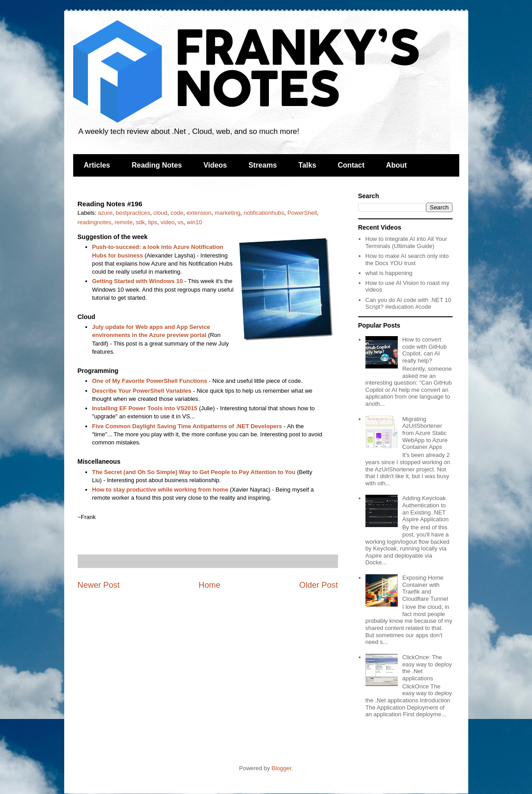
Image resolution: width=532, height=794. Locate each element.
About (396, 165)
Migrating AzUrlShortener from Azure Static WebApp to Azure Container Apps (425, 433)
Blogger (281, 768)
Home (209, 585)
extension (199, 213)
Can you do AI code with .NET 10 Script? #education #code (408, 304)
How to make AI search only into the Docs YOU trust (407, 259)
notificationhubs (264, 213)
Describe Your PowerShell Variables (142, 391)
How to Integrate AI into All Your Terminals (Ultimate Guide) (406, 242)
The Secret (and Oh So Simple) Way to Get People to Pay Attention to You (194, 472)
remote (123, 222)
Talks (308, 165)
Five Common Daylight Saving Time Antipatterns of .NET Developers (187, 426)
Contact (351, 165)
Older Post (319, 585)
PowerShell (302, 213)
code (177, 213)
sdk (141, 222)
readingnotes (95, 222)
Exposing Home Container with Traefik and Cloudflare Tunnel (425, 588)
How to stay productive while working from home (160, 490)
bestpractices (133, 213)
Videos (215, 165)
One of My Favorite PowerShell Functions (149, 381)
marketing (227, 213)
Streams (262, 165)
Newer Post (99, 585)
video (168, 222)
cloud (160, 213)
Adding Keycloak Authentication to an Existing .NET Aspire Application (425, 509)
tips (153, 222)
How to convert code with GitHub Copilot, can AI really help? (424, 350)
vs (181, 222)
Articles (97, 165)
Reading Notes (157, 165)
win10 (194, 222)
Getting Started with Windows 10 (137, 281)
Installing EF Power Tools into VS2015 (145, 408)
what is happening (389, 273)
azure (105, 213)
